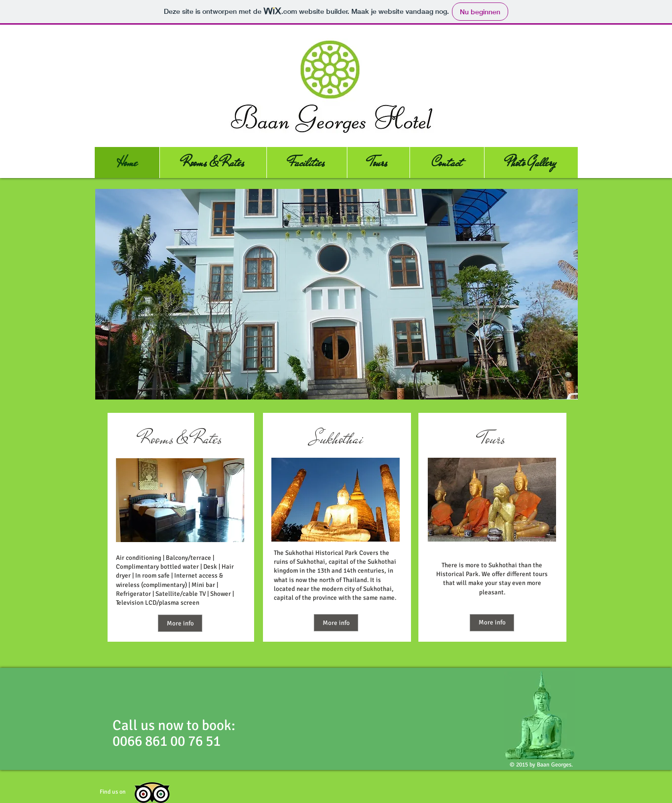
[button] (336, 294)
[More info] (180, 623)
